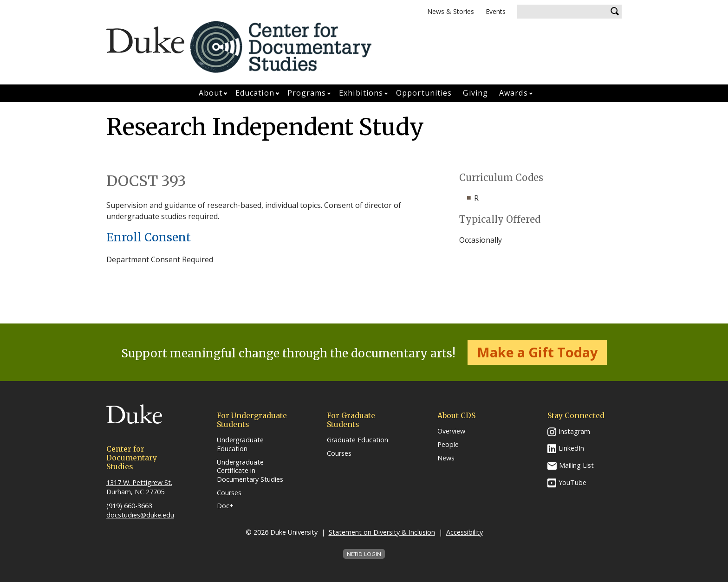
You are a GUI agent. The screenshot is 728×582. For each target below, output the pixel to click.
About (211, 93)
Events (496, 11)
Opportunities (424, 93)
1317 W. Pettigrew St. (139, 482)
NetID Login (364, 554)
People (448, 445)
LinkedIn (571, 448)
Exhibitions (361, 93)
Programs (307, 93)
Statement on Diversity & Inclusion (382, 532)
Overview (451, 431)
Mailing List (576, 465)
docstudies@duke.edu (140, 515)
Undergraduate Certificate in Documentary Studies (250, 471)
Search (615, 12)
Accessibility (465, 532)
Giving (475, 93)
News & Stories (451, 11)
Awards (513, 93)
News (446, 458)
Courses (229, 493)
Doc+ (225, 506)
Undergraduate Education (240, 444)
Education (255, 93)
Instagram (574, 431)
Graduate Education (357, 440)
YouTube (572, 482)
